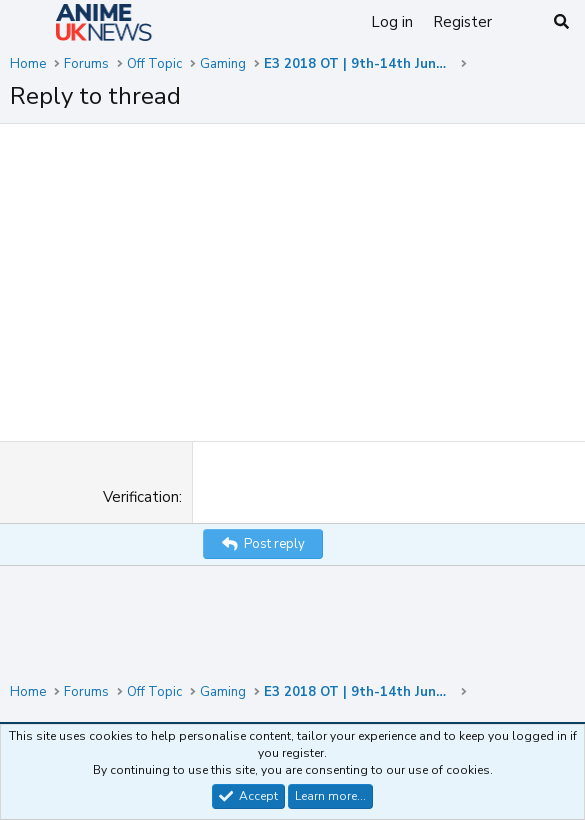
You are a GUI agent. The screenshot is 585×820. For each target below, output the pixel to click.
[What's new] (521, 22)
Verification (141, 497)
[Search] (561, 22)
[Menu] (27, 23)
